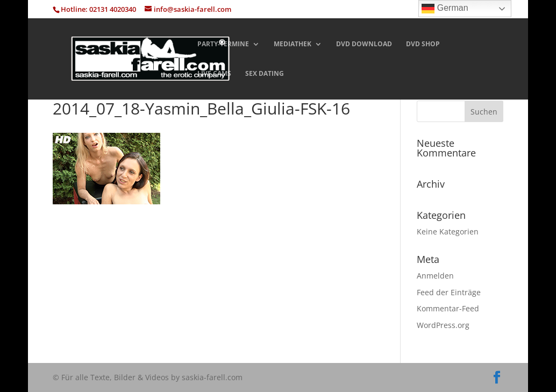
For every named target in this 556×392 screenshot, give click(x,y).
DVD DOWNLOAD (364, 44)
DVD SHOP (423, 44)
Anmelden (435, 276)
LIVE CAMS (214, 74)
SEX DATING (265, 74)
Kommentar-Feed (448, 308)
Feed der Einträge (449, 292)
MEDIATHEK (293, 44)
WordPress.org (443, 325)
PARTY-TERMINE (223, 44)
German (445, 9)
